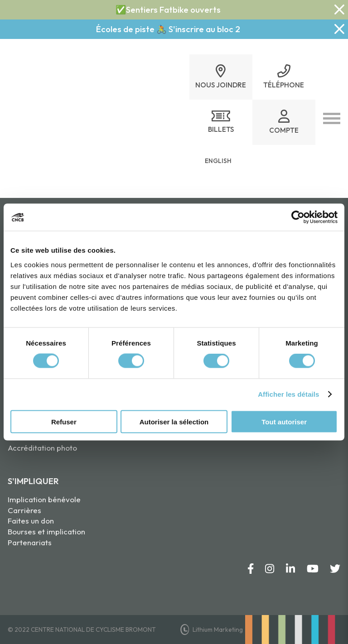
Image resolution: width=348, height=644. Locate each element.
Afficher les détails (288, 394)
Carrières (24, 510)
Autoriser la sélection (174, 421)
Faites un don (31, 521)
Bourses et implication (46, 531)
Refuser (64, 421)
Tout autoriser (284, 421)
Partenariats (30, 542)
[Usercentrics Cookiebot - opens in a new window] (298, 217)
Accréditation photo (42, 448)
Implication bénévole (44, 499)
